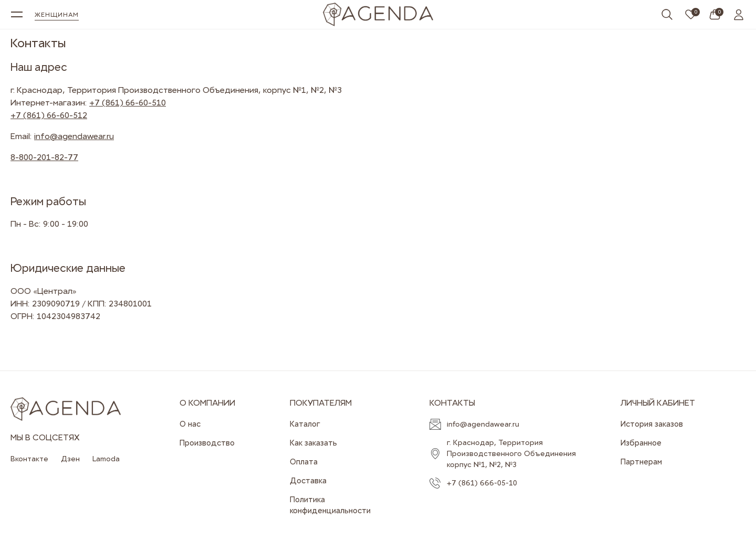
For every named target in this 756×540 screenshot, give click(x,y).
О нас (190, 424)
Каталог (305, 424)
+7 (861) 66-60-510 (128, 103)
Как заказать (313, 443)
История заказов (652, 424)
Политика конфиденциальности (330, 505)
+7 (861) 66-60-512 (49, 115)
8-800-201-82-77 (44, 157)
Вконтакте (29, 459)
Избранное (641, 443)
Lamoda (106, 459)
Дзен (70, 459)
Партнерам (641, 462)
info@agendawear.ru (74, 136)
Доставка (308, 481)
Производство (207, 443)
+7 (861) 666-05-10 (482, 483)
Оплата (304, 462)
